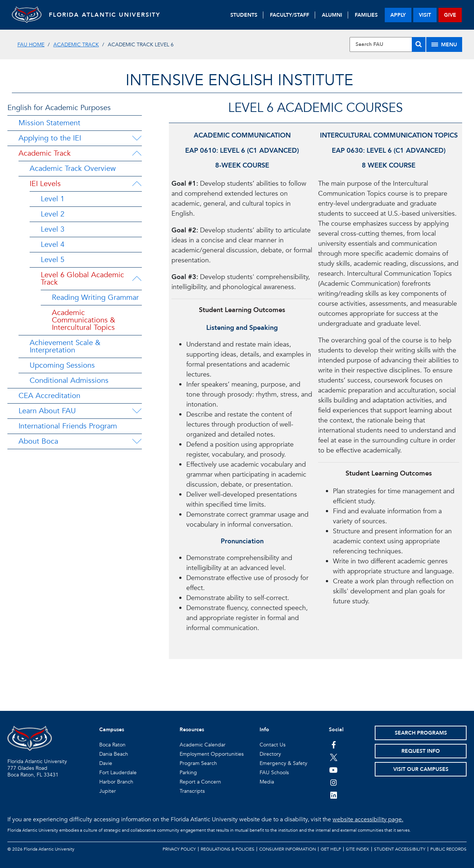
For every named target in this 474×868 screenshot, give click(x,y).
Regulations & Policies (228, 849)
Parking (188, 773)
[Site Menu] (444, 44)
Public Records (448, 849)
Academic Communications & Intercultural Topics (84, 320)
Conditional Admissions (69, 380)
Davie (106, 763)
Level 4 (53, 244)
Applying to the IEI (50, 138)
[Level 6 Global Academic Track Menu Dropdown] (137, 279)
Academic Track (76, 45)
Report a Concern (200, 782)
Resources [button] (192, 730)
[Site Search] (388, 44)
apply (398, 15)
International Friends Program (68, 426)
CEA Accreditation (49, 396)
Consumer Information (288, 849)
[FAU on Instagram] (333, 782)
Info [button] (264, 730)
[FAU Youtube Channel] (333, 770)
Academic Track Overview (73, 168)
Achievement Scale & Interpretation (65, 346)
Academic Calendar (203, 745)
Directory (270, 754)
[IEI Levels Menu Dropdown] (137, 184)
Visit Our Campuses (421, 769)
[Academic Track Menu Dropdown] (137, 153)
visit (425, 15)
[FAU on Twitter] (333, 757)
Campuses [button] (112, 730)
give (450, 15)
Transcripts (192, 791)
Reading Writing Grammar (95, 297)
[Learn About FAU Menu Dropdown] (137, 411)
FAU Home (31, 45)
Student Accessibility (400, 849)
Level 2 (53, 214)
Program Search (198, 763)
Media (267, 782)
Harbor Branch (116, 782)
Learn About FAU (47, 411)
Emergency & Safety (283, 763)
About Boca (38, 441)
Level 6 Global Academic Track (82, 279)
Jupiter (108, 791)
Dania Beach (114, 754)
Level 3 (53, 229)
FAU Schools (274, 773)
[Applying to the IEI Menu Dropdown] (137, 138)
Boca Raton (112, 745)
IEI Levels (45, 184)
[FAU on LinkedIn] (333, 795)
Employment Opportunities (212, 754)
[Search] (419, 44)
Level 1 (53, 199)
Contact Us (273, 745)
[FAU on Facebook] (333, 745)
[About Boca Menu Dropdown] (137, 441)
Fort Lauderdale (118, 773)
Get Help (331, 849)
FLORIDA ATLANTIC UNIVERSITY (105, 15)
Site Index (358, 849)
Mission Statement (49, 123)
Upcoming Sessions (62, 365)
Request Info (421, 751)
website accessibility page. (368, 819)
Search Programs (421, 733)
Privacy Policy (179, 849)
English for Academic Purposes (59, 108)
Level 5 (53, 260)
